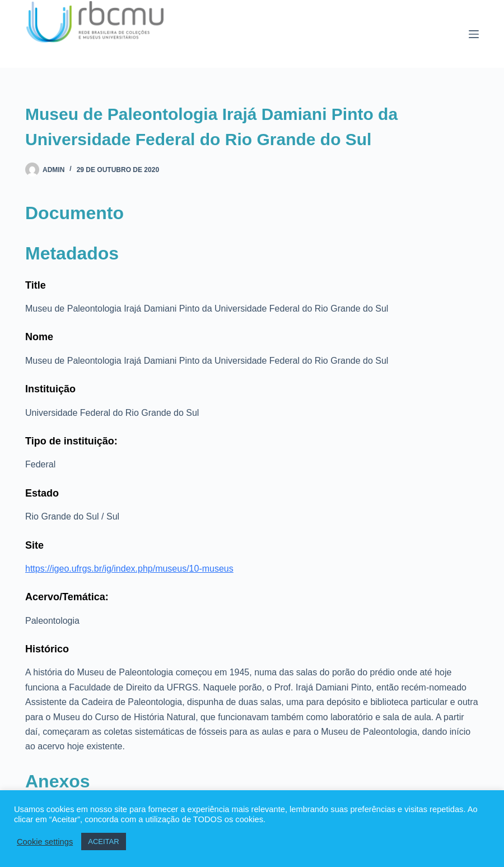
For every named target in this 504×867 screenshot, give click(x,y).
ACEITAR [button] (103, 841)
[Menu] (474, 34)
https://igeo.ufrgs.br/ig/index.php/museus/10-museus (129, 569)
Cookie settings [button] (45, 842)
